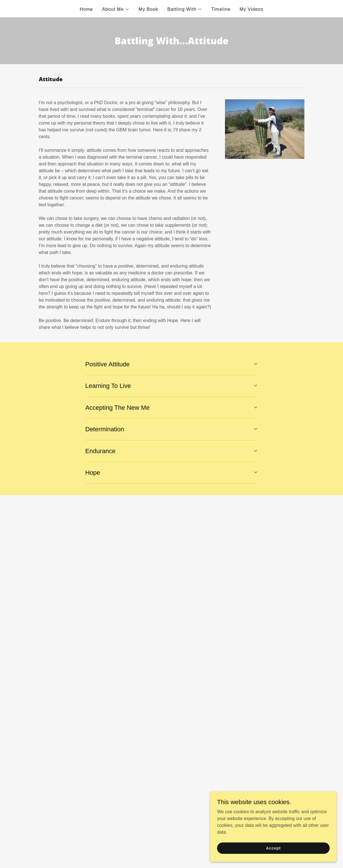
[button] (116, 9)
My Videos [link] (251, 9)
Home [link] (86, 9)
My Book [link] (148, 9)
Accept (279, 848)
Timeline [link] (221, 9)
